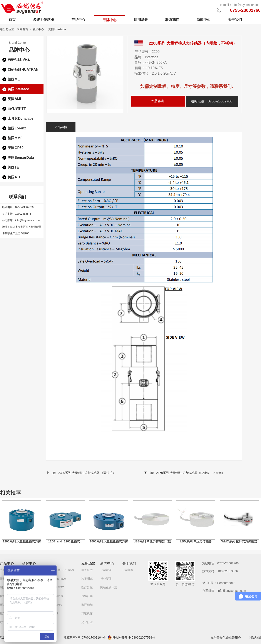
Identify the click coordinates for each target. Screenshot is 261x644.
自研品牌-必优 (19, 60)
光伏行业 (87, 622)
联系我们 (172, 20)
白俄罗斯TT (17, 109)
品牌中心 (110, 20)
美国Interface (57, 29)
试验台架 (87, 596)
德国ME (14, 79)
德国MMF (15, 138)
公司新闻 (106, 570)
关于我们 (235, 20)
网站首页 (23, 29)
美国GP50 (16, 148)
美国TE (13, 167)
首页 (12, 20)
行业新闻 (106, 579)
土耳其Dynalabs (21, 118)
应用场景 (141, 20)
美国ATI (14, 177)
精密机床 (87, 613)
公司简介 (128, 570)
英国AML (15, 99)
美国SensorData (21, 158)
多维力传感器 (43, 20)
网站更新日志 (109, 587)
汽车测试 (87, 579)
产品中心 (78, 20)
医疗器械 (87, 587)
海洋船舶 (87, 605)
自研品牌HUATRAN (23, 69)
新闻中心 (204, 20)
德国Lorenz (17, 128)
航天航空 (87, 570)
